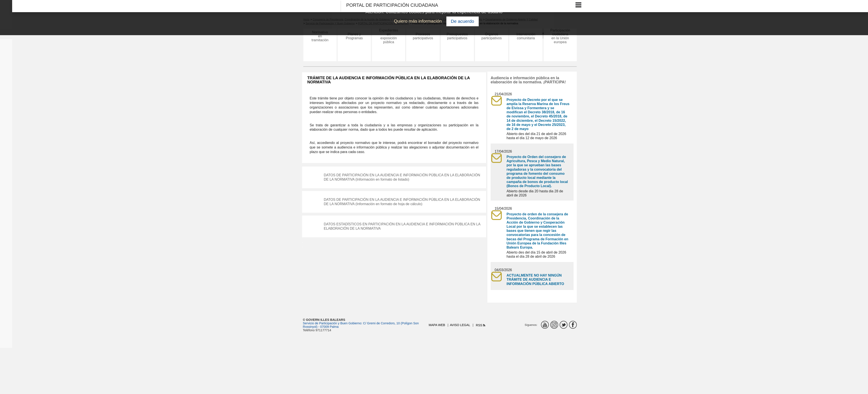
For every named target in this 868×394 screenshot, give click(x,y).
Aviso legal (460, 325)
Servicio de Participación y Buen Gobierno (332, 323)
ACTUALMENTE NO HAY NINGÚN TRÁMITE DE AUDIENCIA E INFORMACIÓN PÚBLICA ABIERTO (535, 279)
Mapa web (437, 325)
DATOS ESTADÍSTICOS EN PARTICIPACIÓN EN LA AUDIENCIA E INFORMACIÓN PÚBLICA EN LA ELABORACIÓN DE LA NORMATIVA (402, 226)
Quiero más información (418, 21)
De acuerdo (462, 21)
